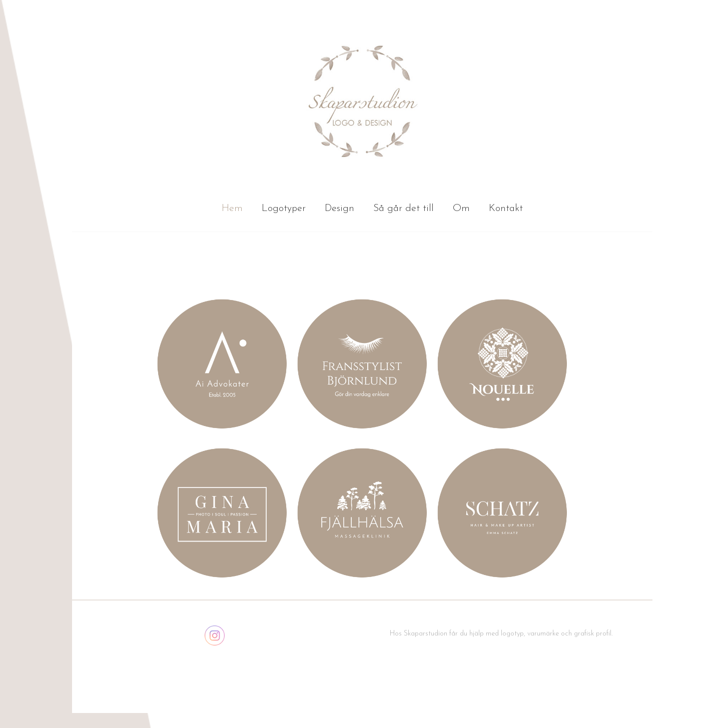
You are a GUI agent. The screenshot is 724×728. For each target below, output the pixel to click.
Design (339, 208)
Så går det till (404, 208)
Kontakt (506, 208)
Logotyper (284, 208)
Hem (232, 208)
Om (461, 208)
